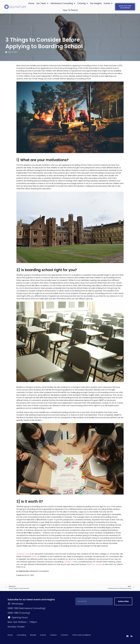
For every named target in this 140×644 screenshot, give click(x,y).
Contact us (69, 562)
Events (108, 3)
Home (31, 3)
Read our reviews (95, 564)
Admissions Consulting (63, 3)
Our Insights (96, 3)
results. (34, 556)
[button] (125, 7)
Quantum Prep (23, 554)
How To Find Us (70, 10)
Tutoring (83, 3)
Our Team (42, 3)
